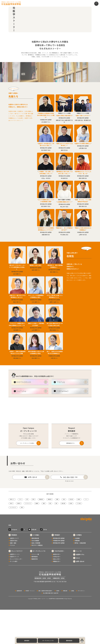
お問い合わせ (32, 505)
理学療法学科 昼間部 (59, 573)
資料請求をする (70, 471)
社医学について (14, 527)
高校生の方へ (57, 589)
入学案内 (79, 569)
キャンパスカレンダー (16, 541)
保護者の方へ (57, 596)
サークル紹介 (73, 536)
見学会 (30, 541)
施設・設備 (50, 536)
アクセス (27, 527)
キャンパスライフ (17, 585)
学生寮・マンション (30, 625)
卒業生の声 (66, 532)
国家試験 (13, 536)
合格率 (23, 536)
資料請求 (27, 641)
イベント (44, 532)
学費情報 (77, 575)
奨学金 (45, 527)
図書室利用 (19, 625)
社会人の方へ (57, 593)
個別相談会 (69, 641)
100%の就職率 (35, 575)
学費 (36, 527)
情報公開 (65, 625)
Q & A (78, 592)
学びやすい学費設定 (37, 580)
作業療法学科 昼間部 (59, 575)
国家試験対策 (35, 573)
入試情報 (77, 573)
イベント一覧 (35, 589)
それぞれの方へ (59, 585)
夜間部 (80, 527)
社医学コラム (80, 589)
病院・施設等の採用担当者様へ (45, 625)
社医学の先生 (14, 575)
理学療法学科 (56, 527)
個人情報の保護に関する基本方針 (51, 627)
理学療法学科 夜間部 (59, 577)
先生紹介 (34, 532)
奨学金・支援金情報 (80, 577)
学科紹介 (57, 569)
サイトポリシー (81, 625)
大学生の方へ (57, 591)
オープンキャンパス (48, 641)
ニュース (79, 585)
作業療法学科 (69, 527)
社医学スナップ (14, 591)
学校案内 (14, 569)
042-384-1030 (71, 505)
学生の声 (55, 532)
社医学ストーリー (15, 589)
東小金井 (61, 536)
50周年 (58, 625)
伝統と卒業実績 (36, 577)
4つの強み (36, 569)
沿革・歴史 (23, 532)
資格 (40, 536)
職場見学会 (35, 593)
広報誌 (72, 625)
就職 (32, 536)
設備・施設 (13, 577)
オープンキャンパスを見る (27, 471)
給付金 (12, 532)
